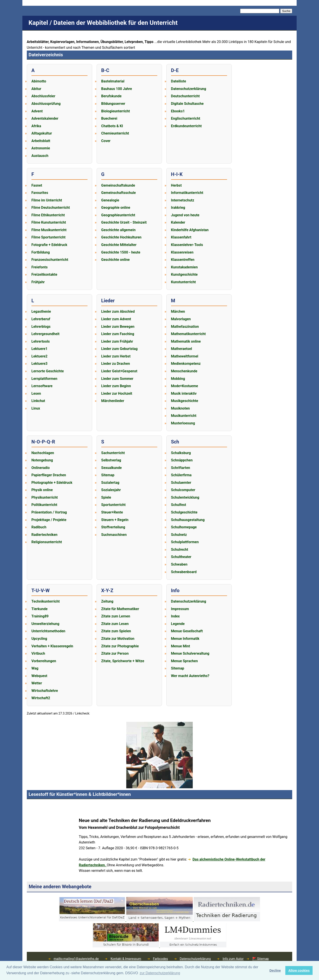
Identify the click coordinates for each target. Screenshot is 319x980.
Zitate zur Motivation (118, 639)
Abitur (36, 89)
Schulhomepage (184, 527)
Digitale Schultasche (187, 104)
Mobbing (178, 379)
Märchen (178, 311)
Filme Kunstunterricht (49, 222)
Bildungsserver (113, 104)
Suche (286, 11)
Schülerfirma (181, 475)
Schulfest (179, 505)
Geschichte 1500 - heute (121, 252)
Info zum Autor (233, 959)
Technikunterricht (46, 601)
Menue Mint (181, 646)
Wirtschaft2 (41, 698)
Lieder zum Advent (116, 319)
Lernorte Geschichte (48, 371)
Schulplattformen (185, 542)
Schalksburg (181, 453)
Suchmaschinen (114, 535)
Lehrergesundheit (46, 334)
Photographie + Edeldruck (52, 483)
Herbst (176, 185)
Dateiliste (179, 81)
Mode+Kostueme (185, 386)
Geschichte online (116, 260)
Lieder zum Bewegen (118, 327)
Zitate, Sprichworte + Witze (123, 661)
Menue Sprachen (184, 661)
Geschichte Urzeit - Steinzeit (124, 222)
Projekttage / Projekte (49, 520)
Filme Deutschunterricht (51, 208)
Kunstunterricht (183, 282)
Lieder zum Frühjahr (117, 341)
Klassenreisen (182, 252)
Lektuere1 (39, 349)
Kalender (178, 222)
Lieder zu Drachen (116, 364)
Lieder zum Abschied (118, 311)
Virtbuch (38, 653)
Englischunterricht (186, 118)
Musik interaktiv (184, 393)
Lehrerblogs (41, 327)
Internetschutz (183, 200)
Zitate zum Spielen (116, 631)
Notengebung (42, 460)
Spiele (106, 497)
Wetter (37, 683)
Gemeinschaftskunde (118, 185)
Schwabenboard (184, 572)
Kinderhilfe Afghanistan (190, 230)
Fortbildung (41, 252)
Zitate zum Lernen (116, 616)
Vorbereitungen (44, 661)
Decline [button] (275, 970)
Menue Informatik (185, 639)
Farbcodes (160, 959)
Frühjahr (38, 282)
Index (175, 616)
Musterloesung (183, 423)
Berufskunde (111, 96)
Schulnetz (179, 535)
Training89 (40, 616)
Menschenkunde (184, 371)
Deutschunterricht (185, 96)
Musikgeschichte (185, 401)
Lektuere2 (39, 356)
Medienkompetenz (186, 364)
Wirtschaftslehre (45, 691)
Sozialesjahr (111, 490)
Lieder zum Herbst (116, 356)
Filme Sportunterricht (49, 237)
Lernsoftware (42, 386)
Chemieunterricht (115, 133)
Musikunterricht (184, 416)
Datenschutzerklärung (189, 89)
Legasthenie (41, 311)
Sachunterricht (113, 453)
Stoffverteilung (113, 527)
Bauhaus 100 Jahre (117, 89)
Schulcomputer (183, 490)
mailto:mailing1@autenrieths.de (76, 959)
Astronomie (41, 148)
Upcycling (39, 639)
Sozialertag (110, 483)
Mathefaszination (185, 327)
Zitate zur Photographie (120, 646)
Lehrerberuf (41, 319)
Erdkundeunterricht (186, 126)
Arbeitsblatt (41, 141)
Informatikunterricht (187, 193)
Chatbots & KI (112, 126)
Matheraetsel (182, 349)
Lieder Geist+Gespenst (119, 371)
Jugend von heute (185, 215)
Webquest (39, 676)
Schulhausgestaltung (188, 520)
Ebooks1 (178, 111)
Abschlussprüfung (46, 104)
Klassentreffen (183, 260)
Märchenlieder (113, 401)
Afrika (36, 126)
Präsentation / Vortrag (49, 512)
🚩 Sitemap (261, 959)
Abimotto (39, 81)
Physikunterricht (45, 497)
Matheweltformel (185, 356)
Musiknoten (180, 408)
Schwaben (179, 564)
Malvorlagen (181, 319)
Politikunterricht (44, 505)
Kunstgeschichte (184, 274)
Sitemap (108, 475)
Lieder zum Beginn (116, 386)
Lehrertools (41, 341)
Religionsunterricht (47, 542)
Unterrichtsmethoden (48, 631)
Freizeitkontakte (44, 274)
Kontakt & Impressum (126, 959)
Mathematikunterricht (188, 334)
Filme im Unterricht (47, 200)
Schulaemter (181, 483)
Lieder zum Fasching (118, 334)
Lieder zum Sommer (117, 379)
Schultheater (181, 557)
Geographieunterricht (118, 215)
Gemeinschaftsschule (119, 193)
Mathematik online (186, 341)
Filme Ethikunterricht (48, 215)
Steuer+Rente (112, 512)
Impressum (180, 609)
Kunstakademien (184, 267)
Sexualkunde (112, 468)
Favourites (40, 193)
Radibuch (39, 527)
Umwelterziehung (45, 624)
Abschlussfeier (43, 96)
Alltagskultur (42, 133)
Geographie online (116, 208)
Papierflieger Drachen (49, 475)
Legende (178, 624)
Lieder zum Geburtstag (119, 349)
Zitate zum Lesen (115, 624)
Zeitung (107, 601)
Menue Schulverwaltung (190, 653)
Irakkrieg (178, 208)
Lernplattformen (44, 379)
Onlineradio (41, 468)
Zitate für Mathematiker (120, 609)
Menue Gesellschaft (187, 631)
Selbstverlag (111, 460)
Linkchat (38, 401)
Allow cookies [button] (299, 970)
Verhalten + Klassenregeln (52, 646)
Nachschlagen (43, 453)
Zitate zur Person (115, 653)
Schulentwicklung (185, 497)
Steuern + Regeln (115, 520)
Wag (35, 668)
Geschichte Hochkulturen (121, 237)
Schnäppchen (182, 460)
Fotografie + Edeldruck (49, 245)
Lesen (36, 393)
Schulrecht (180, 550)
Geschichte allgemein (118, 230)
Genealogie (110, 200)
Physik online (42, 490)
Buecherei (109, 118)
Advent (37, 111)
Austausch (40, 156)
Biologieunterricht (116, 111)
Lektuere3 (39, 364)
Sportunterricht (113, 505)
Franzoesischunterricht (50, 260)
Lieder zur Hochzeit (117, 393)
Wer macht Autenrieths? (190, 676)
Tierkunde (40, 609)
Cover (106, 141)
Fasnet (37, 185)
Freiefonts (40, 267)
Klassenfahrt (181, 237)
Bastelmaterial (113, 81)
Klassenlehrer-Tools (187, 245)
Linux (36, 408)
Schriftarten (181, 468)
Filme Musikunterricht (49, 230)
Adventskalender (45, 118)
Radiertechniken (45, 535)
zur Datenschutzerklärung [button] (160, 973)
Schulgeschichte (184, 512)
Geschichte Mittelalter (119, 245)
